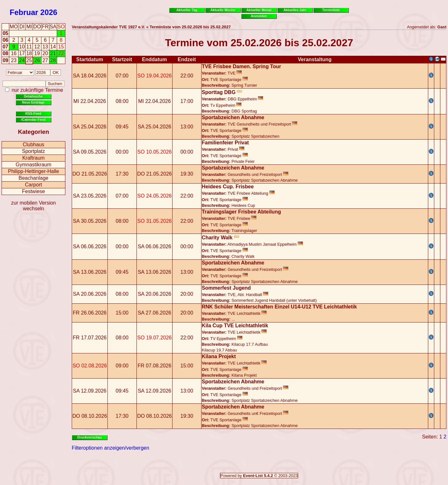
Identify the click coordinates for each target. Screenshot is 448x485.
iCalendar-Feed (33, 119)
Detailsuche (33, 96)
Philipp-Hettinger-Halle (33, 171)
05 (5, 33)
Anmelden (259, 16)
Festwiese (33, 191)
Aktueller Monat (259, 10)
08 (5, 53)
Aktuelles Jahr (295, 10)
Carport (33, 185)
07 (5, 47)
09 (5, 60)
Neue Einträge (33, 102)
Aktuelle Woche (223, 10)
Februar (24, 12)
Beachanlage (33, 178)
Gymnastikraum (33, 165)
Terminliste (331, 10)
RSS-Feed (33, 113)
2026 (49, 12)
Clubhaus (33, 145)
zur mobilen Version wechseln (34, 206)
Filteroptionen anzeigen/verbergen (110, 448)
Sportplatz (33, 151)
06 (5, 40)
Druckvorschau (90, 437)
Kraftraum (33, 158)
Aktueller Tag (187, 10)
